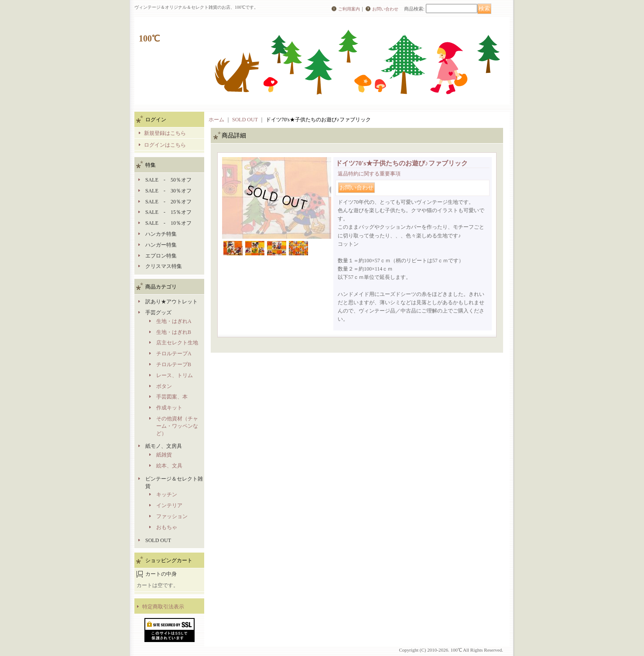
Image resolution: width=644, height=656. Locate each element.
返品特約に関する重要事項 (369, 174)
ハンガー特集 (161, 245)
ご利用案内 (349, 9)
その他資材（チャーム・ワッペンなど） (177, 426)
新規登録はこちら (165, 133)
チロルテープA (174, 354)
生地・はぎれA (174, 321)
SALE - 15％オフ (168, 212)
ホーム (216, 120)
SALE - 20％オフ (168, 202)
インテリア (169, 505)
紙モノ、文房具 (164, 446)
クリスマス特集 (164, 266)
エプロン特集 (161, 256)
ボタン (164, 386)
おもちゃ (167, 527)
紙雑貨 (164, 455)
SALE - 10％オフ (168, 223)
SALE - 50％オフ (168, 180)
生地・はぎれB (174, 332)
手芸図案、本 (172, 397)
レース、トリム (175, 375)
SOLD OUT (158, 540)
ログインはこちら (165, 145)
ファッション (172, 516)
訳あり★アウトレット (171, 302)
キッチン (167, 495)
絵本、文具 (169, 466)
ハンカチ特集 (161, 234)
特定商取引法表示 (163, 607)
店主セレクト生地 (177, 343)
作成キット (169, 408)
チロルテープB (174, 364)
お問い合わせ (385, 9)
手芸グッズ (158, 313)
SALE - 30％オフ (168, 191)
